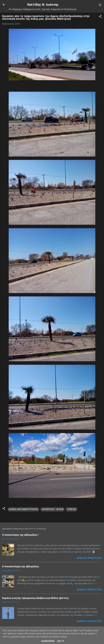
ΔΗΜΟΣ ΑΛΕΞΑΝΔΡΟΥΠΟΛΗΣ (23, 509)
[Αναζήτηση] (100, 5)
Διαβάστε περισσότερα (89, 558)
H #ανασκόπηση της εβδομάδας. (21, 566)
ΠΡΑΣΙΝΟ (71, 509)
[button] (100, 17)
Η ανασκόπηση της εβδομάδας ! (20, 535)
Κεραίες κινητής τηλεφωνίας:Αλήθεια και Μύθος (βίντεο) (35, 598)
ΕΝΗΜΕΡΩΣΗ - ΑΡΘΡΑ (52, 509)
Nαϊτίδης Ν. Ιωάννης (43, 5)
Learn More (48, 641)
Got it (61, 641)
